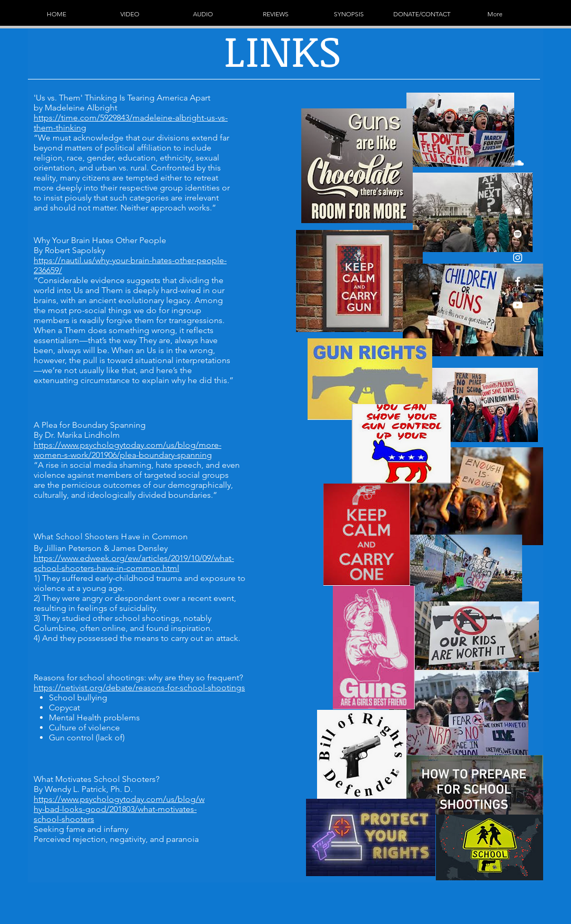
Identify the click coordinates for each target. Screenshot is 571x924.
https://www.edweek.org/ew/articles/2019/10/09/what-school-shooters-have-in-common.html (134, 563)
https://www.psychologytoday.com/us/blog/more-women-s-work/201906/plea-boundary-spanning (128, 450)
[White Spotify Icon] (518, 234)
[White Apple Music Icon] (518, 210)
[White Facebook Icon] (518, 281)
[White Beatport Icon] (518, 187)
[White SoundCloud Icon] (518, 163)
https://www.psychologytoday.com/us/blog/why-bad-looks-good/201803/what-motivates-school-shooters (119, 809)
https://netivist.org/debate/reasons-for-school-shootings (139, 687)
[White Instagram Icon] (518, 258)
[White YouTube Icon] (518, 305)
